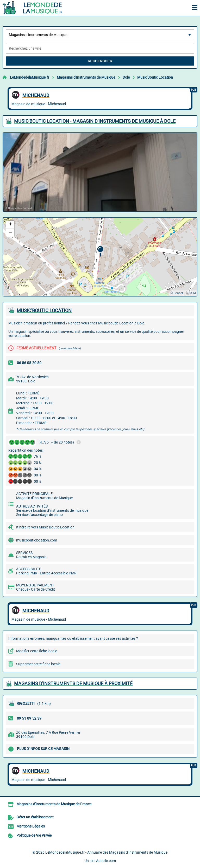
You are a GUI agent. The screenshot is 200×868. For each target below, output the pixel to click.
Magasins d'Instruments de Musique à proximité (73, 683)
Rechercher (100, 61)
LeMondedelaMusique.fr (30, 77)
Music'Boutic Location (155, 77)
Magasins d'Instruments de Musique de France (54, 804)
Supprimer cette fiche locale (38, 664)
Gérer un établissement (35, 817)
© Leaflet (177, 293)
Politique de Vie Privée (34, 835)
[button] (100, 251)
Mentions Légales (31, 826)
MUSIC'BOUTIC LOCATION (44, 310)
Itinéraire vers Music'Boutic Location (45, 527)
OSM (192, 293)
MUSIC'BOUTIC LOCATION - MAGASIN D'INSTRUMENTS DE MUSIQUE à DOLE (95, 121)
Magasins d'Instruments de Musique (86, 77)
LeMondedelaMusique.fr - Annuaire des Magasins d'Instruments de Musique (106, 852)
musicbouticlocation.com (37, 540)
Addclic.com (106, 861)
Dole (126, 77)
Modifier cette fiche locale (37, 651)
